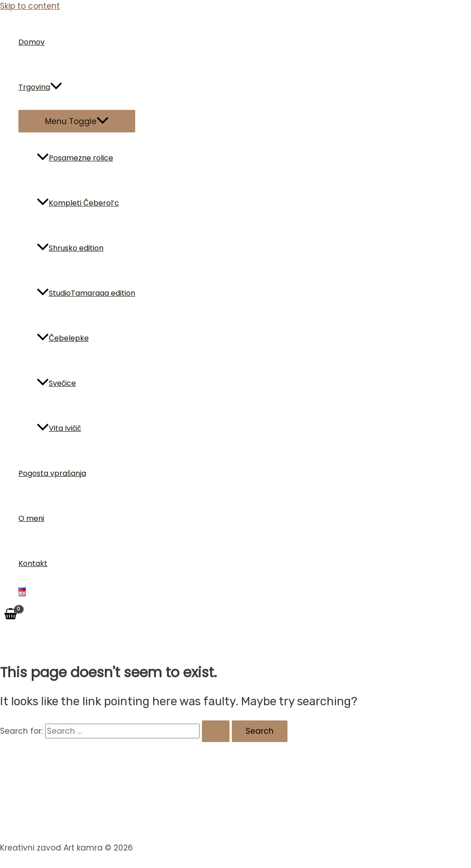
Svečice (56, 383)
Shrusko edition (70, 248)
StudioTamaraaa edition (86, 293)
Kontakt (33, 563)
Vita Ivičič (59, 428)
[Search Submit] (216, 731)
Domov (32, 42)
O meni (31, 518)
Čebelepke (63, 338)
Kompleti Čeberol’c (78, 203)
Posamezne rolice (75, 158)
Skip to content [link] (30, 6)
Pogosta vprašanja (52, 473)
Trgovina (40, 87)
